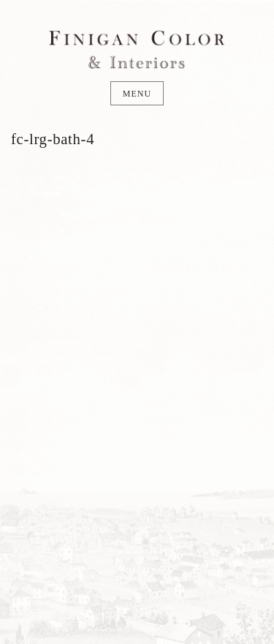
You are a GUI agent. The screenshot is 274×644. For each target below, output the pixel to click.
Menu (137, 94)
